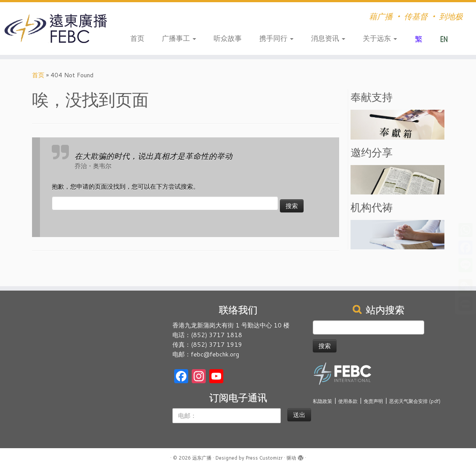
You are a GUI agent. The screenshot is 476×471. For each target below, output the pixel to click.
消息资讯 (328, 38)
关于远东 (380, 38)
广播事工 (179, 38)
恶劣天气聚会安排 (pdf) (415, 401)
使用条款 (348, 401)
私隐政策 (322, 401)
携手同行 (276, 38)
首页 (137, 38)
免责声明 (373, 401)
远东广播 (202, 458)
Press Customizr (264, 458)
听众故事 (228, 38)
